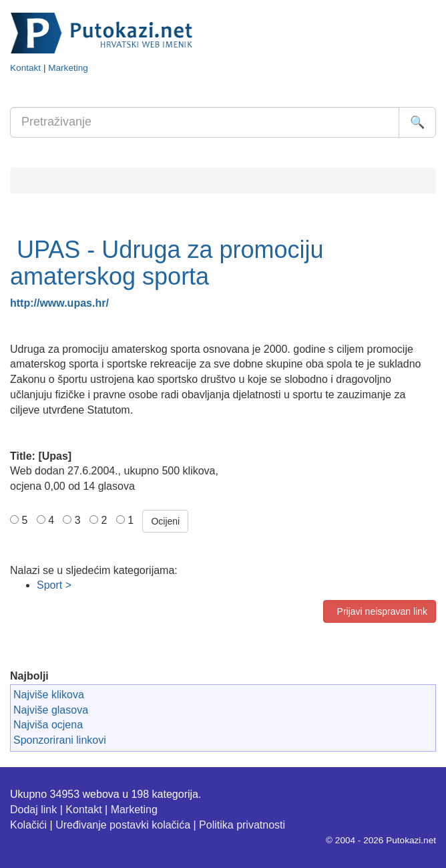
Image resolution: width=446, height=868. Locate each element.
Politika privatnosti (242, 825)
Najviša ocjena (48, 725)
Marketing (68, 68)
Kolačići (28, 825)
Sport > (54, 585)
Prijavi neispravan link (380, 611)
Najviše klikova (49, 695)
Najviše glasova (51, 710)
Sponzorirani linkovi (60, 740)
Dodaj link (33, 810)
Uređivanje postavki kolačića (123, 825)
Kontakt (25, 68)
